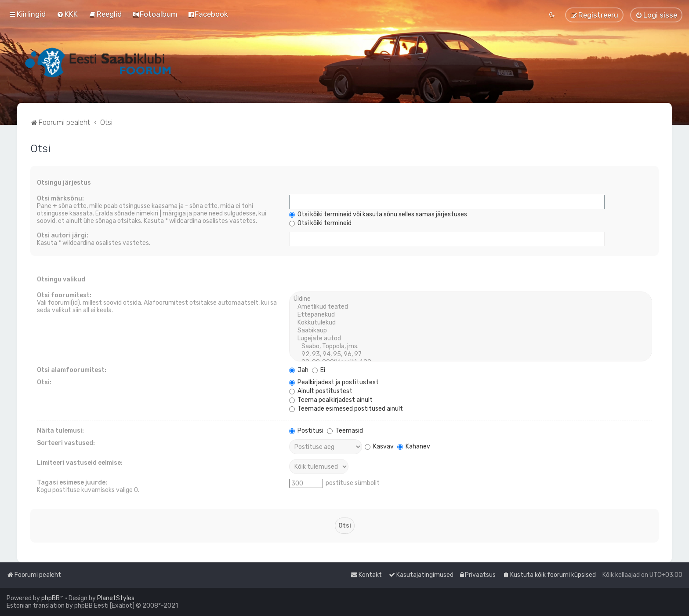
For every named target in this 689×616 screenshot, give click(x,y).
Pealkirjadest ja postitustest (334, 382)
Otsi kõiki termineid (320, 223)
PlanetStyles (116, 598)
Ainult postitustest (321, 391)
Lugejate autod (471, 339)
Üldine (471, 299)
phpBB (51, 598)
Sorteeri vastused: (66, 443)
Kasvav (379, 447)
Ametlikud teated (471, 307)
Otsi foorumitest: (64, 295)
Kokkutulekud (471, 323)
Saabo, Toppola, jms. (471, 346)
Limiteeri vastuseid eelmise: (80, 463)
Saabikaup (471, 331)
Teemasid (345, 431)
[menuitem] (67, 14)
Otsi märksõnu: (60, 199)
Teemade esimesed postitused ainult (346, 409)
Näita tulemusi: (60, 431)
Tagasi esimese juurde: (72, 483)
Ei (319, 370)
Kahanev (414, 447)
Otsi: (44, 382)
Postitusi (306, 431)
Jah (299, 370)
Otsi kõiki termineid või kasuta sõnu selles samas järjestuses (378, 214)
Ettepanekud (471, 315)
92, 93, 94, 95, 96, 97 (471, 354)
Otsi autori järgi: (63, 235)
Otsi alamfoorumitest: (72, 370)
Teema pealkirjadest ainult (331, 400)
